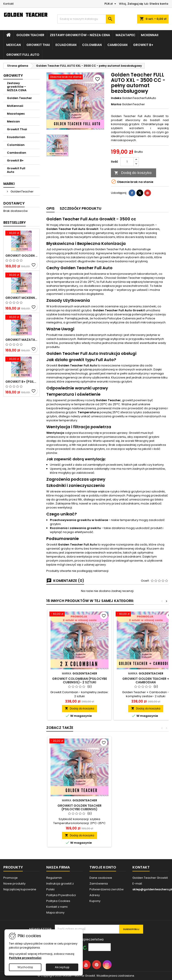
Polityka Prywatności (61, 895)
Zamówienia (99, 884)
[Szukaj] (86, 19)
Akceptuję (62, 967)
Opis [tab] (50, 208)
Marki (9, 184)
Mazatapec (125, 35)
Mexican (14, 45)
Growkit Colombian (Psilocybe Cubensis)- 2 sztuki (80, 680)
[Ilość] (127, 162)
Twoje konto (103, 867)
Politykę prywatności (25, 958)
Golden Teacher (30, 35)
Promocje (11, 878)
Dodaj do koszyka (133, 173)
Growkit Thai (38, 45)
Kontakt (8, 4)
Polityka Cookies (58, 901)
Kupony (95, 901)
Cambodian (117, 45)
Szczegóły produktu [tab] (81, 208)
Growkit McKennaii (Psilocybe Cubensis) (21, 298)
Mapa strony (55, 913)
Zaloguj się (135, 4)
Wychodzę (25, 967)
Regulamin (54, 878)
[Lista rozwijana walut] (111, 4)
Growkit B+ (143, 45)
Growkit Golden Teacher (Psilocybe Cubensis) (21, 256)
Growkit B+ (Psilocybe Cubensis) (21, 382)
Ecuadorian (66, 45)
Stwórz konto (159, 4)
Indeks (116, 98)
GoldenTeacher (22, 191)
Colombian (92, 45)
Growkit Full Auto (23, 55)
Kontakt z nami (57, 907)
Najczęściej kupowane (20, 889)
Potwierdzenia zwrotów (107, 889)
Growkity (13, 75)
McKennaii (150, 35)
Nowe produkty (14, 884)
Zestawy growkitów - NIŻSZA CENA (80, 35)
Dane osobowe (101, 878)
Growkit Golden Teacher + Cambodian (146, 680)
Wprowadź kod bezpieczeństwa (79, 939)
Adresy (95, 895)
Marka (116, 104)
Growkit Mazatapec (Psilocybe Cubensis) (21, 340)
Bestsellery (15, 222)
